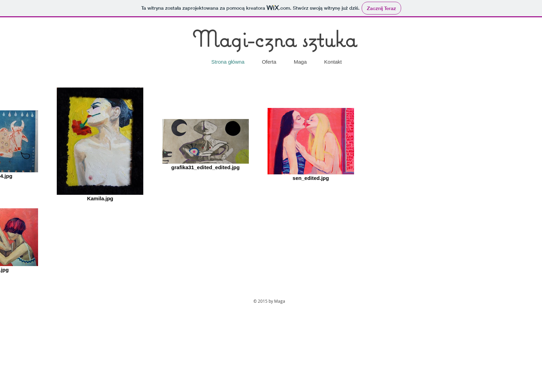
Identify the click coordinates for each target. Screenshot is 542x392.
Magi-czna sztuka (274, 39)
